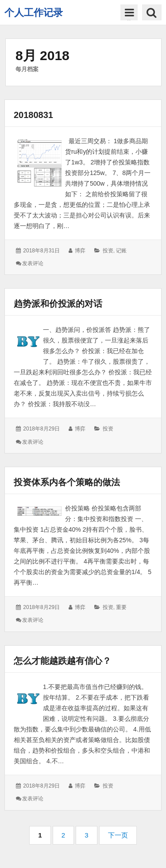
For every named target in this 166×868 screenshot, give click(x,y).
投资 (108, 251)
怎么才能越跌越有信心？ (62, 661)
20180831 (33, 115)
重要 (121, 607)
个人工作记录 (34, 13)
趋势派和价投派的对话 (58, 304)
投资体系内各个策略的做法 (67, 482)
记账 (121, 251)
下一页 (118, 835)
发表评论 (33, 263)
